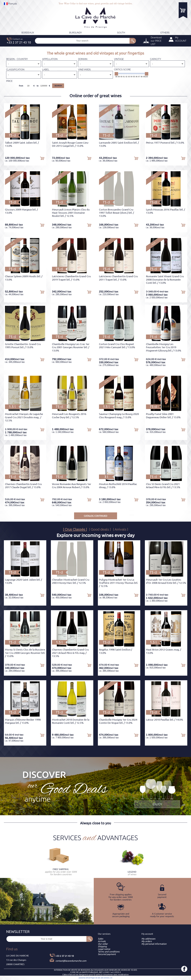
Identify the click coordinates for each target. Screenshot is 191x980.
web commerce (105, 978)
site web (98, 978)
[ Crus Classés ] (75, 529)
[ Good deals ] (100, 529)
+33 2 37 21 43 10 (65, 956)
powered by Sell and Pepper (87, 978)
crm (111, 978)
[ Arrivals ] (121, 529)
